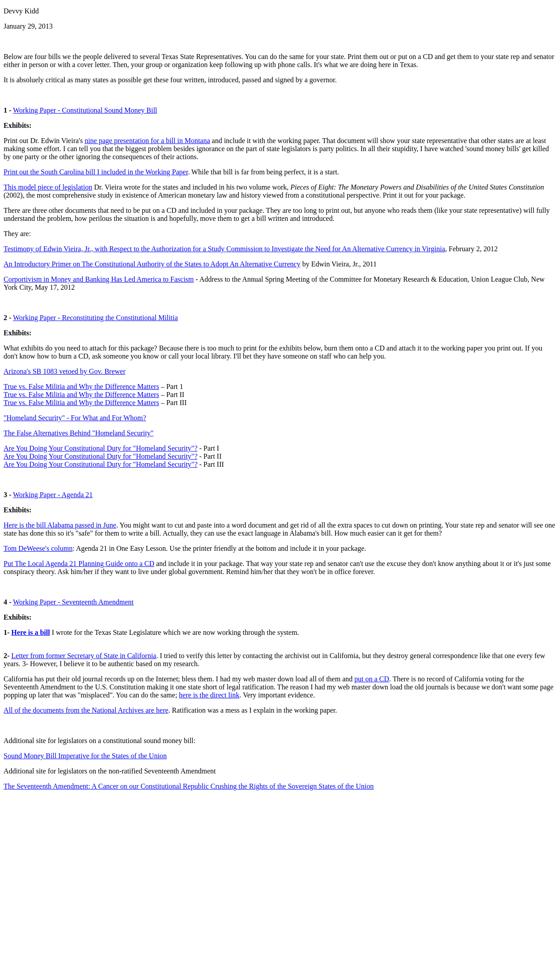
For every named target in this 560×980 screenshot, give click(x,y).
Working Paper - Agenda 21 (53, 495)
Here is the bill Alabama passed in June (60, 525)
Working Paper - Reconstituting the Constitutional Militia (95, 318)
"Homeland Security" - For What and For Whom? (75, 418)
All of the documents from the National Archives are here (86, 710)
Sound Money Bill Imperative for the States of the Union (85, 756)
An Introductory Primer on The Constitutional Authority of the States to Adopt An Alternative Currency (152, 264)
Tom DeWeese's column (38, 548)
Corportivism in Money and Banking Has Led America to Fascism (99, 279)
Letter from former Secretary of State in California (84, 656)
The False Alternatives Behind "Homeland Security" (78, 433)
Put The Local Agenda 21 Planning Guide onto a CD (79, 564)
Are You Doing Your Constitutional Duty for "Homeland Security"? (101, 448)
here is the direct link (209, 695)
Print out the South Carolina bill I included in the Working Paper (96, 172)
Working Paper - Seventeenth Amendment (73, 602)
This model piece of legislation (48, 187)
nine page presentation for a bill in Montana (147, 141)
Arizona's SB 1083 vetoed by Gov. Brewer (64, 371)
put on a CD (372, 679)
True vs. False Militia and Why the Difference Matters (81, 387)
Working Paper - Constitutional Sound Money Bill (85, 110)
